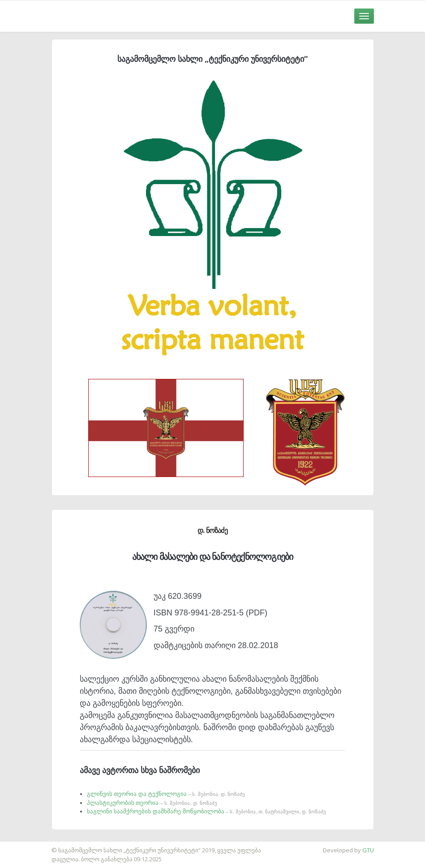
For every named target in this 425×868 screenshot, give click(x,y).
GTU (368, 850)
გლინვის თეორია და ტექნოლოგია (166, 794)
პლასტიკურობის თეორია (152, 803)
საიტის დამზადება (26, 846)
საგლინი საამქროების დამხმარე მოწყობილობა (206, 811)
